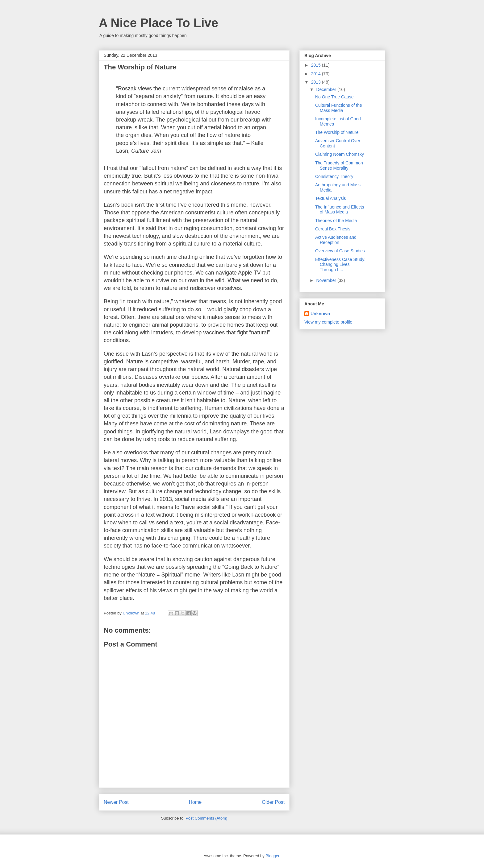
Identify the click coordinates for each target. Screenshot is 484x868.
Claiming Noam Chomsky (340, 154)
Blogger (272, 856)
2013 (317, 82)
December (327, 89)
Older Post (273, 802)
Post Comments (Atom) (206, 818)
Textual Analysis (331, 198)
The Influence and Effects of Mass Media (340, 210)
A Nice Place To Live (159, 23)
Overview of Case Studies (340, 251)
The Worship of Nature (337, 132)
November (327, 280)
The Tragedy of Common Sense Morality (339, 165)
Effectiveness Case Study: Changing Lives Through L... (340, 265)
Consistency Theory (334, 176)
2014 (317, 74)
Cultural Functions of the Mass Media (339, 108)
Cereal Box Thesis (333, 229)
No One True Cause (334, 97)
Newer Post (116, 802)
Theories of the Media (336, 221)
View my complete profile (328, 322)
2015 (317, 65)
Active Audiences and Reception (336, 240)
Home (195, 802)
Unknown (320, 314)
